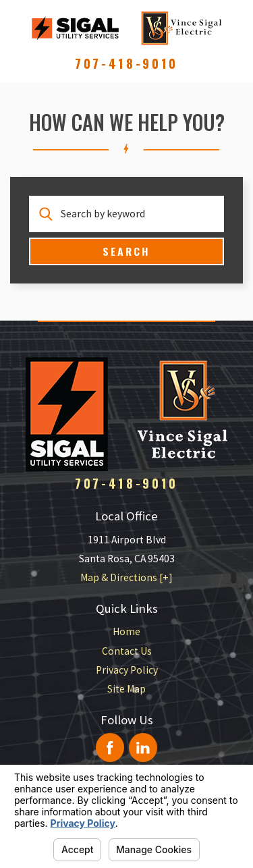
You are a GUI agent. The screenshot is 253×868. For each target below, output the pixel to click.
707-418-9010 (126, 63)
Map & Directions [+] (126, 577)
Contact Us (127, 651)
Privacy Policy (127, 670)
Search (127, 251)
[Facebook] (110, 748)
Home (126, 631)
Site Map (126, 689)
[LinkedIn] (143, 748)
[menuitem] (126, 632)
